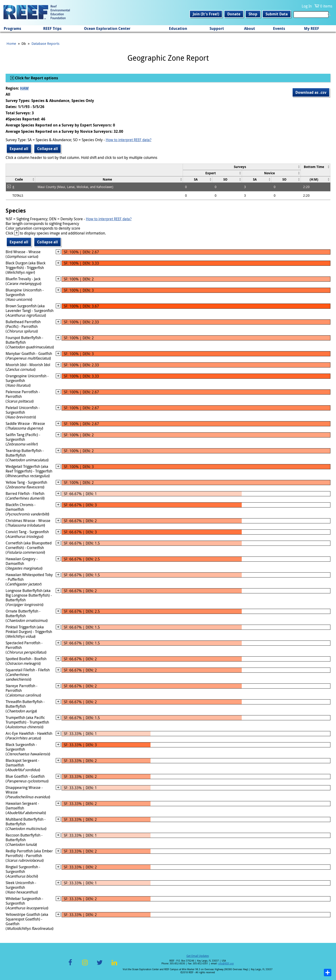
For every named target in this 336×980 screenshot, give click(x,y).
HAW (24, 88)
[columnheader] (242, 167)
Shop (253, 14)
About (250, 28)
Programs (12, 28)
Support (217, 28)
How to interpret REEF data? (129, 140)
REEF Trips (52, 28)
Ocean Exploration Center (107, 28)
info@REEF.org (226, 964)
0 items (326, 6)
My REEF (312, 28)
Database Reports (45, 43)
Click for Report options (36, 78)
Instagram (85, 965)
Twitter (100, 965)
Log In (307, 6)
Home (11, 43)
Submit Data (277, 14)
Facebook (70, 965)
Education (178, 28)
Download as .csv (311, 92)
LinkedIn (114, 965)
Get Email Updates (198, 956)
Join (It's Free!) (206, 14)
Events (279, 28)
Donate (234, 14)
